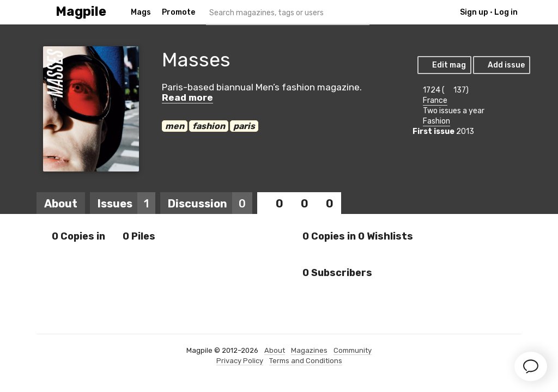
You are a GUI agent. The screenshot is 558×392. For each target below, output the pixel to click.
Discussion (210, 204)
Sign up (474, 12)
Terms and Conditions (306, 361)
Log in (506, 12)
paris (244, 126)
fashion (209, 126)
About (61, 204)
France (435, 100)
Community (353, 350)
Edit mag (444, 65)
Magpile (81, 12)
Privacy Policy (240, 361)
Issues (126, 204)
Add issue (501, 65)
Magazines (309, 350)
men (175, 126)
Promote (178, 12)
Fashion (436, 121)
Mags (141, 12)
